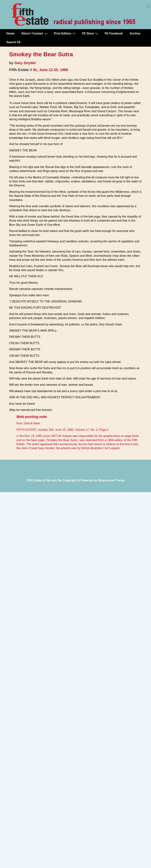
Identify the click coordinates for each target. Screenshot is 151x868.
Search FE (13, 42)
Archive (135, 33)
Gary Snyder (25, 63)
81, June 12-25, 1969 (50, 70)
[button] (148, 7)
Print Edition (65, 33)
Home (10, 33)
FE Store (91, 33)
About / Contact (35, 33)
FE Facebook (114, 33)
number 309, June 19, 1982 (56, 430)
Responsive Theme (111, 480)
